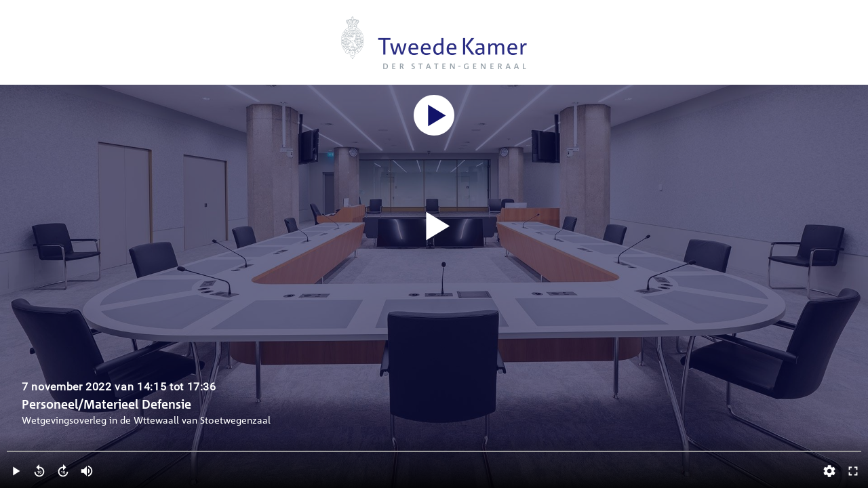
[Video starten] (434, 227)
